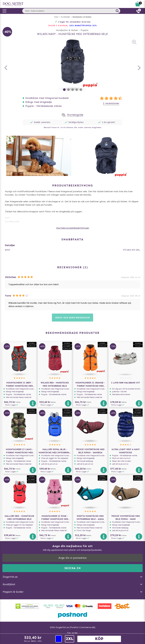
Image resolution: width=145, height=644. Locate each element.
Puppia (84, 30)
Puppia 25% (90, 26)
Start (56, 17)
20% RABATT (76, 26)
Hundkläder (65, 17)
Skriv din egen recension (73, 318)
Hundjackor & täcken (82, 17)
